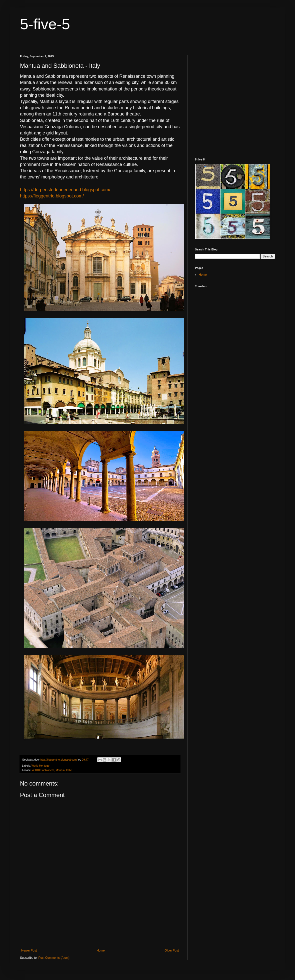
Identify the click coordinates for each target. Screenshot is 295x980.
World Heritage (40, 766)
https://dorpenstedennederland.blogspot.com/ (65, 190)
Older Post (172, 951)
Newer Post (29, 951)
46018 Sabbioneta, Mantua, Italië (52, 770)
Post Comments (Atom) (54, 958)
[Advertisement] (100, 927)
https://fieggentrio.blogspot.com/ (52, 196)
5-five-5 (45, 24)
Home (101, 951)
